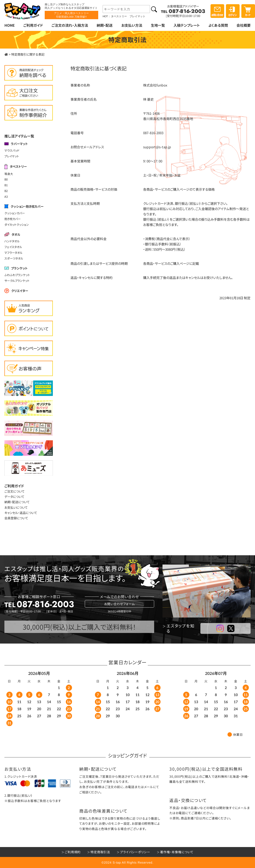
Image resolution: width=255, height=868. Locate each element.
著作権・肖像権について (177, 852)
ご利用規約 (73, 852)
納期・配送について (17, 502)
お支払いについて (16, 507)
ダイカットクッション (17, 225)
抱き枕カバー (13, 219)
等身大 (9, 174)
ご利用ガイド (33, 25)
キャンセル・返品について (21, 513)
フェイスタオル (13, 247)
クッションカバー (15, 213)
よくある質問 (218, 25)
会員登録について (16, 518)
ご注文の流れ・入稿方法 (70, 25)
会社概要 (244, 25)
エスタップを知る (181, 628)
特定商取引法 (100, 852)
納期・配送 (105, 25)
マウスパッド (12, 150)
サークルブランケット (17, 281)
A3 (6, 197)
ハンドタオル (12, 241)
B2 (6, 191)
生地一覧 (158, 25)
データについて (14, 497)
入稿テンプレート (187, 25)
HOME (10, 25)
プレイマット (12, 156)
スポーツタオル (14, 258)
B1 (6, 185)
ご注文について (15, 491)
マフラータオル (13, 253)
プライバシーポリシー (135, 852)
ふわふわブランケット (17, 275)
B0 (6, 179)
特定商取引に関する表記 (28, 54)
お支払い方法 (132, 25)
